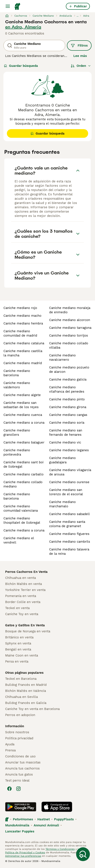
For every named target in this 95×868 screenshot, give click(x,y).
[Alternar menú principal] (8, 6)
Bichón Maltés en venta (23, 584)
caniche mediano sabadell (69, 514)
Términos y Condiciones (60, 849)
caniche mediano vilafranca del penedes (67, 389)
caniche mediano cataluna (24, 343)
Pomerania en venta (21, 596)
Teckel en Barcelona (21, 679)
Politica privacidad (19, 738)
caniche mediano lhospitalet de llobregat (22, 520)
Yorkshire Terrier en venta (25, 590)
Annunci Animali (46, 825)
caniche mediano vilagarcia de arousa (70, 472)
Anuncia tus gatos (19, 774)
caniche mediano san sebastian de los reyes (21, 405)
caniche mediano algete (22, 395)
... (78, 16)
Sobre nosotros (17, 732)
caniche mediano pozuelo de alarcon (69, 370)
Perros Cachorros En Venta (26, 572)
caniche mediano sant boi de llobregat (23, 464)
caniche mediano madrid (23, 363)
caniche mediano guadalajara (62, 460)
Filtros (79, 45)
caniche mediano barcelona (17, 373)
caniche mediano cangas (68, 415)
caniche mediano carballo (23, 474)
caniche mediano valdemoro (17, 385)
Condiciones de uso (20, 756)
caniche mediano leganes (69, 450)
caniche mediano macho (22, 316)
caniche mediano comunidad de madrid (20, 333)
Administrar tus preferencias (23, 856)
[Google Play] (21, 807)
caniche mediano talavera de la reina (69, 552)
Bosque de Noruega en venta (28, 631)
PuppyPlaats (64, 819)
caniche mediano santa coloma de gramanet (67, 524)
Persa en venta (17, 661)
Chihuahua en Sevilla (21, 697)
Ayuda (10, 744)
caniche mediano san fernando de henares (66, 432)
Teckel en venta (17, 608)
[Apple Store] (57, 807)
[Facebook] (9, 789)
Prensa (10, 750)
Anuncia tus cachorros (22, 768)
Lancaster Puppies (20, 831)
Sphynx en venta (18, 643)
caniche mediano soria (67, 423)
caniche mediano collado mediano (23, 484)
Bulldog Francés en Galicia (26, 703)
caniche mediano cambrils (70, 542)
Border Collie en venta (23, 602)
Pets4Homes (23, 819)
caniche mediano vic (65, 442)
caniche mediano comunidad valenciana (21, 508)
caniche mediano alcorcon (70, 320)
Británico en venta (19, 637)
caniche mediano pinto (67, 399)
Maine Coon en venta (22, 655)
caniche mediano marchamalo (62, 504)
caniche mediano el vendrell (19, 540)
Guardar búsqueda (21, 66)
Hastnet (44, 819)
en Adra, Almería (23, 27)
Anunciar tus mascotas (23, 762)
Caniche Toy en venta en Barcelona (32, 709)
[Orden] (81, 66)
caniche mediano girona (68, 407)
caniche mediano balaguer (24, 442)
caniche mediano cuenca (23, 415)
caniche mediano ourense (69, 482)
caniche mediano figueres (69, 534)
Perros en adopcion (20, 715)
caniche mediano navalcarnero (62, 357)
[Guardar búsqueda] (83, 854)
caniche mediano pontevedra (17, 452)
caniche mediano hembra (23, 323)
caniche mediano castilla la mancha (23, 353)
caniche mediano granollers (17, 432)
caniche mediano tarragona (70, 328)
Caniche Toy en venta (22, 614)
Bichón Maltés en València (26, 691)
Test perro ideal (17, 780)
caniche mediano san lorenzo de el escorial (66, 492)
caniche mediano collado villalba (69, 345)
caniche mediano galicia (68, 379)
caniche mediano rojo (20, 308)
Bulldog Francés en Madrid (26, 685)
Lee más (80, 56)
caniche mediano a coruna (24, 423)
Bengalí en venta (18, 649)
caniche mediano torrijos (69, 335)
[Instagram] (18, 789)
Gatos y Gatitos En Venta (25, 625)
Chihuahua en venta (20, 578)
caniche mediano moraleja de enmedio (70, 310)
